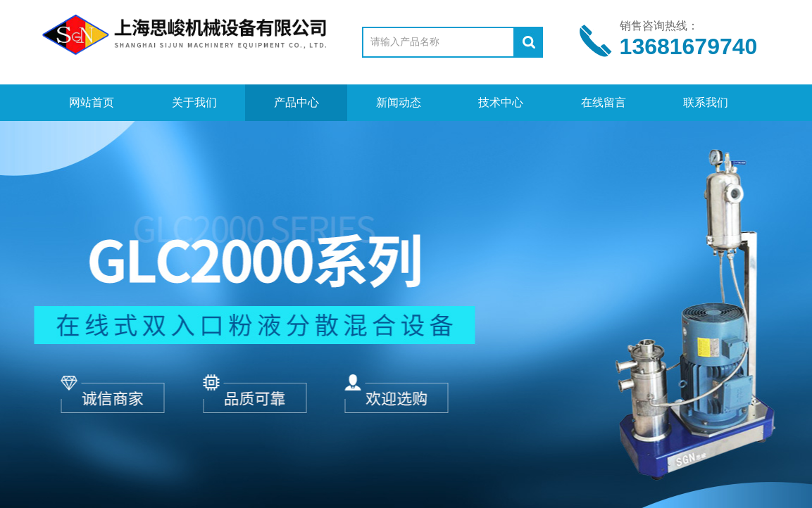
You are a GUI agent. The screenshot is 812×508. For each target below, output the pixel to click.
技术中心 (501, 102)
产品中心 (296, 102)
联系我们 (706, 102)
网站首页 (92, 102)
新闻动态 (399, 102)
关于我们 (194, 102)
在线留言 (604, 102)
